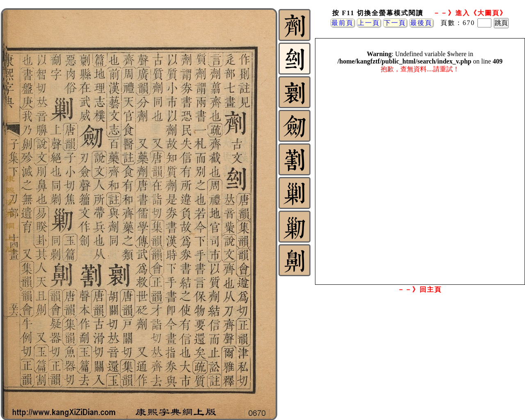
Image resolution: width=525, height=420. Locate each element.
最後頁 (421, 23)
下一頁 (395, 23)
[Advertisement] (420, 362)
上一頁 (369, 23)
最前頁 (342, 23)
